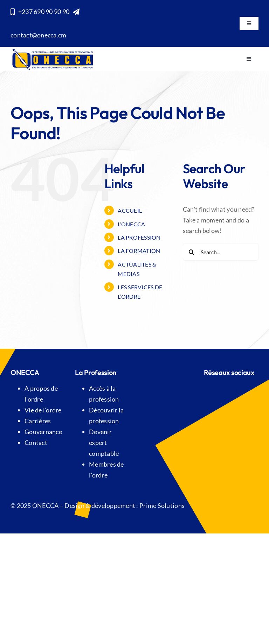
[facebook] (207, 391)
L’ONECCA (131, 224)
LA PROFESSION (139, 237)
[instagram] (236, 391)
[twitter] (221, 391)
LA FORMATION (139, 251)
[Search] (192, 252)
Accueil (130, 210)
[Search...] (221, 252)
